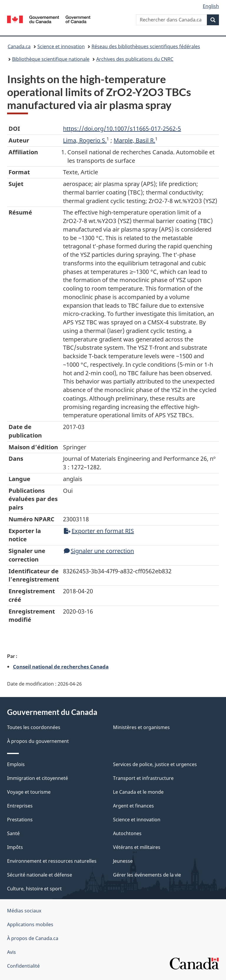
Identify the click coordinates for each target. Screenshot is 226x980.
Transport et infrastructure (143, 778)
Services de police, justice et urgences (155, 764)
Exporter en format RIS (99, 531)
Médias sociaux (24, 911)
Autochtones (127, 833)
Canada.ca (19, 46)
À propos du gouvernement (38, 741)
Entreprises (20, 806)
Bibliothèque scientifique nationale (51, 59)
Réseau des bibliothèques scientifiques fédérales (146, 46)
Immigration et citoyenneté (38, 778)
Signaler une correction (99, 551)
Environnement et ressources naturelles (52, 861)
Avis (11, 952)
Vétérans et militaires (137, 847)
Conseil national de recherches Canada (61, 666)
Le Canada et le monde (138, 792)
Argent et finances (133, 806)
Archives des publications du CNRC (135, 59)
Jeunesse (123, 861)
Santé (13, 833)
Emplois (16, 764)
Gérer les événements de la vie (147, 875)
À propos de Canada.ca (33, 938)
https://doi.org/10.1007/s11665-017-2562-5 (122, 129)
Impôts (15, 847)
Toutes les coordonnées (34, 727)
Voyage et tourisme (29, 792)
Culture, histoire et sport (34, 889)
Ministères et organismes (141, 727)
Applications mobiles (30, 924)
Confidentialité (23, 966)
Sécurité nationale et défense (40, 875)
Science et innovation (61, 46)
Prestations (20, 820)
